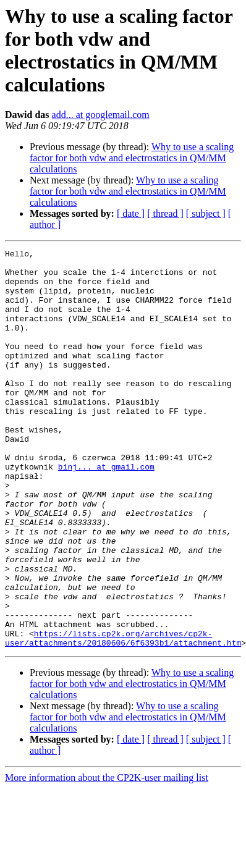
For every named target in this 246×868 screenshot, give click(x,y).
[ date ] (131, 213)
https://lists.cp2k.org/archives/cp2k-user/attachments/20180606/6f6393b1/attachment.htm (123, 717)
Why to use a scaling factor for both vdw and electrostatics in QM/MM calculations (132, 158)
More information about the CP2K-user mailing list (107, 857)
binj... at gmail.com (106, 511)
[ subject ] (206, 213)
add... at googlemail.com (101, 115)
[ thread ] (165, 213)
